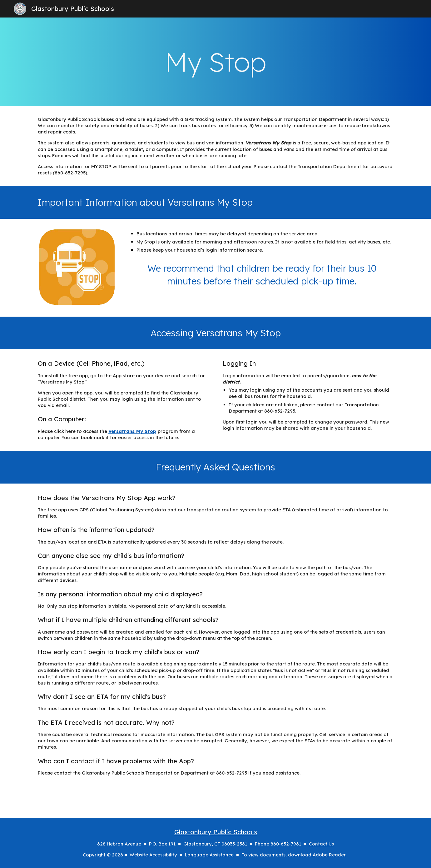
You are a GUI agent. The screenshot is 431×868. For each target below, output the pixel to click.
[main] (215, 62)
